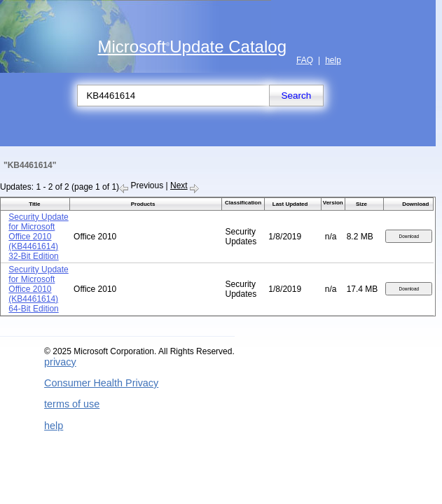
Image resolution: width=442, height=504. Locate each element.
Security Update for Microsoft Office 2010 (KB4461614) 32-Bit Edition (38, 237)
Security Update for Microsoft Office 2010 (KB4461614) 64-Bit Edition (38, 289)
